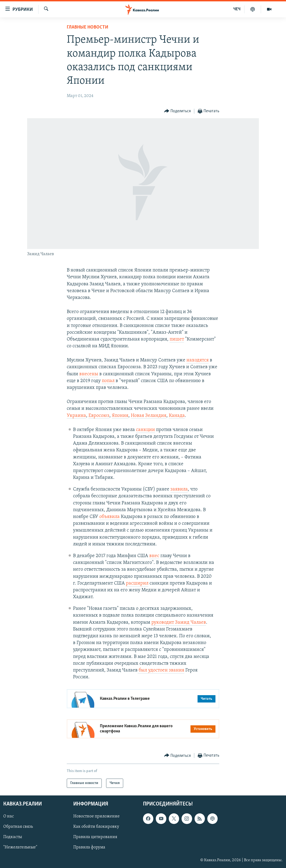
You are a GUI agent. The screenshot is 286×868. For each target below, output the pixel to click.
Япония (120, 416)
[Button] (178, 111)
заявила (179, 489)
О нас (9, 817)
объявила (109, 517)
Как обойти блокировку (96, 827)
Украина (76, 416)
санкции (145, 430)
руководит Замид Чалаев (179, 622)
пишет (177, 339)
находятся (198, 360)
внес (154, 556)
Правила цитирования (95, 837)
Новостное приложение (96, 817)
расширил (137, 583)
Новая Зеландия (149, 416)
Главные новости (88, 27)
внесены (89, 374)
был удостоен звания (161, 670)
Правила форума (89, 848)
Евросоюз (99, 416)
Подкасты (13, 837)
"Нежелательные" (20, 848)
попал (108, 381)
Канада (177, 416)
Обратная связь (18, 827)
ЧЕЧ (237, 9)
